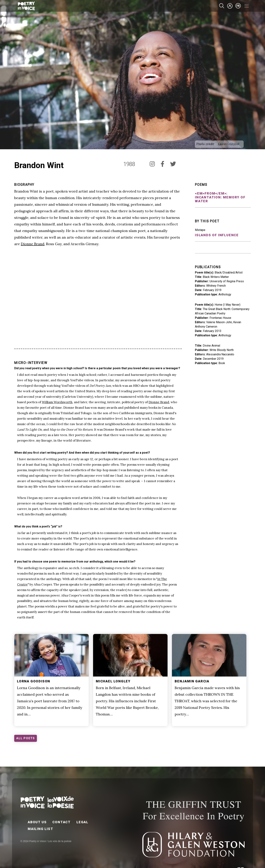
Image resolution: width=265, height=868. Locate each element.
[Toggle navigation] (247, 6)
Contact (62, 822)
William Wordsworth (57, 402)
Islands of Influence (217, 235)
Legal (82, 822)
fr (238, 6)
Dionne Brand (33, 244)
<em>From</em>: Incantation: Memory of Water (220, 197)
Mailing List (41, 829)
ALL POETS (26, 738)
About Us (37, 822)
